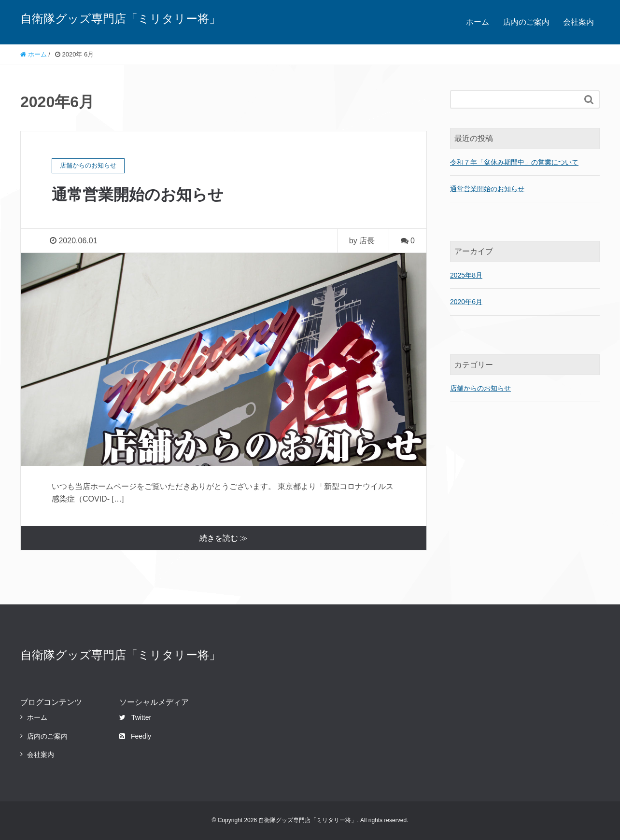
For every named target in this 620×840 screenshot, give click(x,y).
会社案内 (578, 22)
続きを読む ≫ (224, 538)
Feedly (135, 736)
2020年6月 (466, 302)
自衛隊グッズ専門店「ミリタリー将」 (120, 19)
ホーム (478, 22)
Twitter (135, 717)
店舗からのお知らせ (480, 388)
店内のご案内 (526, 22)
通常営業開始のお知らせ (138, 195)
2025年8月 (466, 275)
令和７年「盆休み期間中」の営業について (514, 162)
